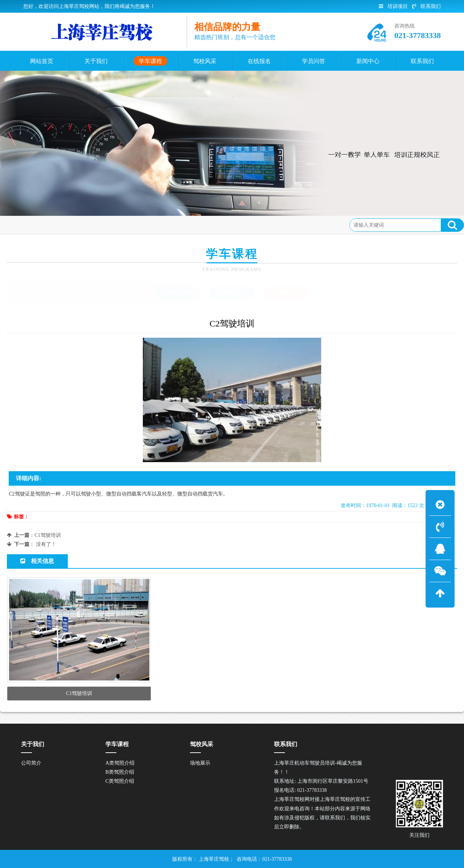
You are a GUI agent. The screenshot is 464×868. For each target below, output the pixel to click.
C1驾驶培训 (47, 535)
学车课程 (61, 225)
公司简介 (31, 763)
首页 (37, 225)
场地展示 (200, 763)
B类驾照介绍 (232, 293)
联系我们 (426, 6)
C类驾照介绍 (95, 225)
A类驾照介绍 (178, 293)
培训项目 (393, 6)
